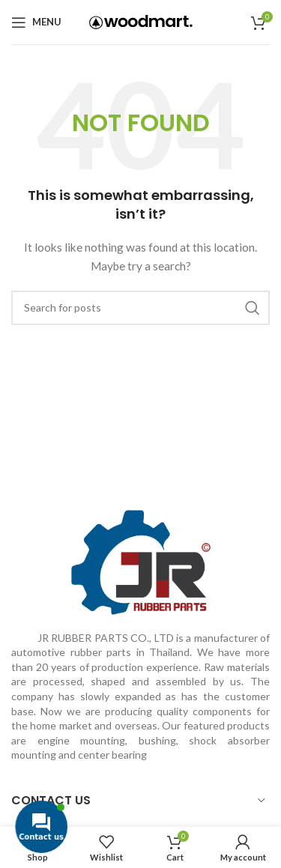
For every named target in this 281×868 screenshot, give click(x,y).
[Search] (140, 308)
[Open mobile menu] (36, 22)
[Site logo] (141, 21)
